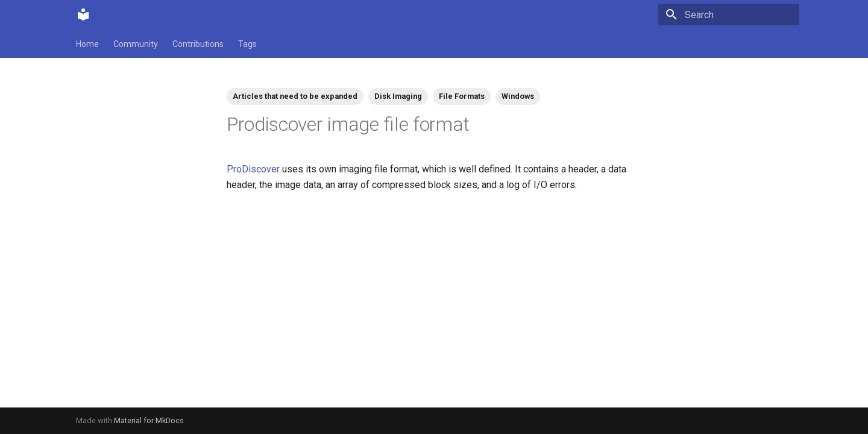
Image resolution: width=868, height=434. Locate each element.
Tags (247, 44)
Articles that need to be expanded (295, 96)
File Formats (462, 96)
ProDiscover (253, 169)
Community (136, 44)
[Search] (729, 14)
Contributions (198, 44)
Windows (518, 96)
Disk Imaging (398, 96)
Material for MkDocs (149, 420)
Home (87, 44)
